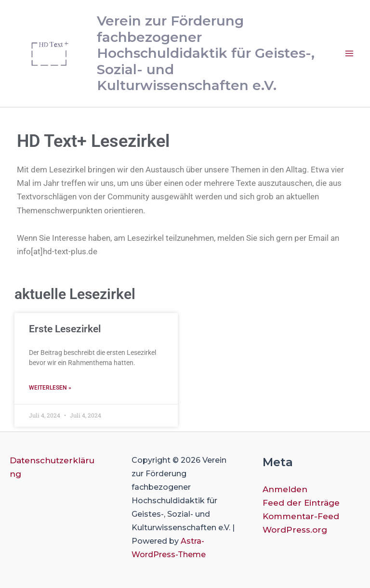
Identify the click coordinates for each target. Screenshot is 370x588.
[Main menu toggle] (350, 53)
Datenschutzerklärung (52, 467)
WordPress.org (295, 530)
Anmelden (285, 489)
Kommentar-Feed (301, 516)
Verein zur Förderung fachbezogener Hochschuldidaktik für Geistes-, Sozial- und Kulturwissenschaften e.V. (206, 53)
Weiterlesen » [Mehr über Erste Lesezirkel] (50, 388)
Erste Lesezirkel (65, 329)
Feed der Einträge (301, 503)
